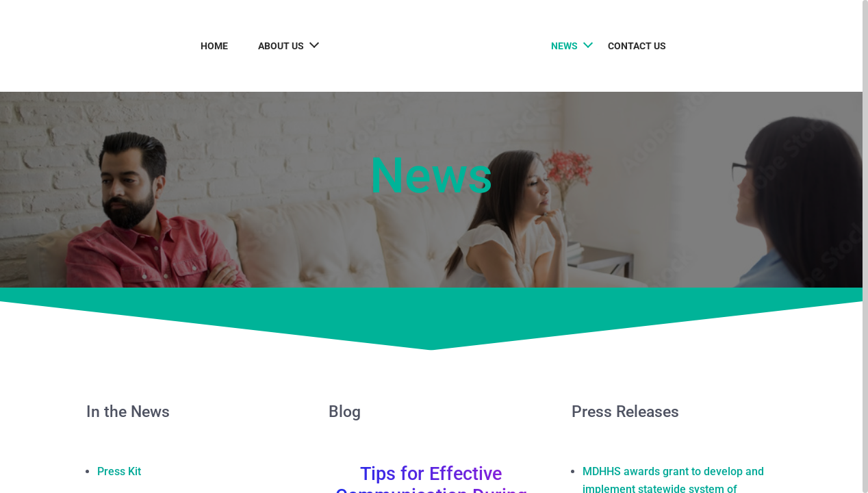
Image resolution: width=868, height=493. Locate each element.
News (573, 46)
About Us (273, 46)
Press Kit (119, 471)
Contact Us (645, 46)
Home (206, 46)
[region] (434, 246)
